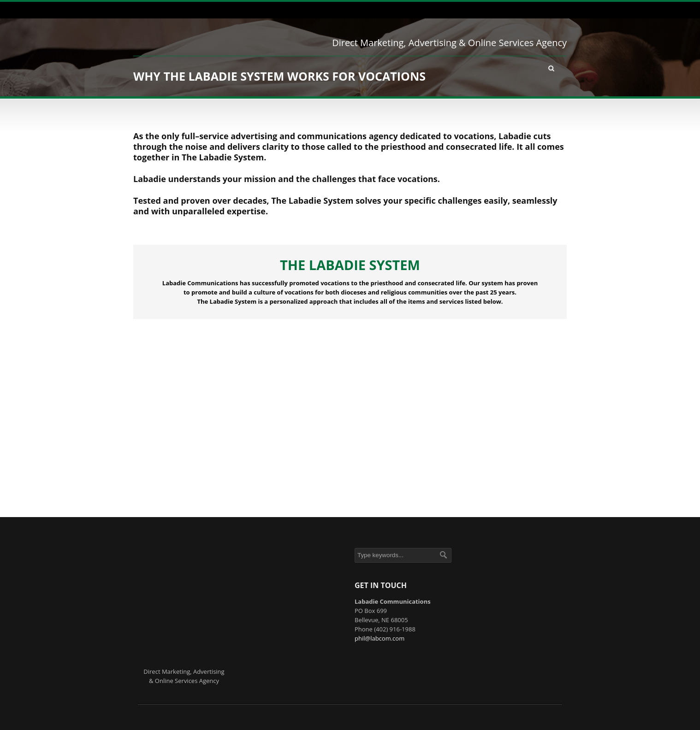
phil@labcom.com (380, 638)
